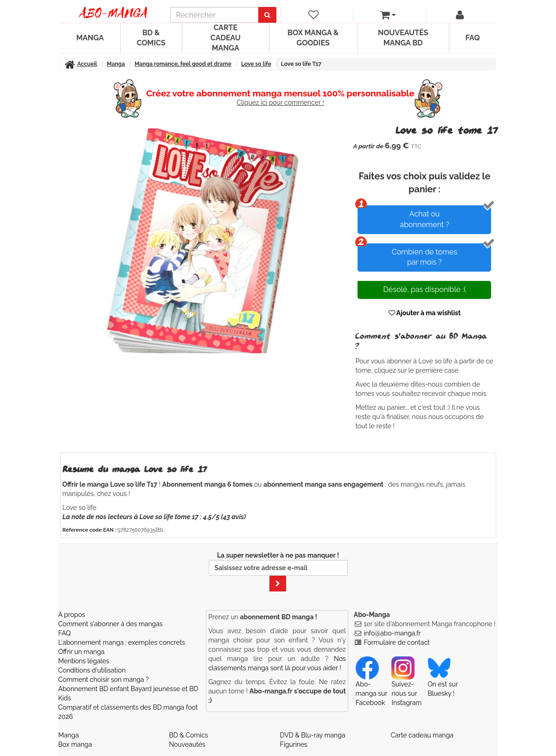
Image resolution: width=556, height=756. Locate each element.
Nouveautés (187, 744)
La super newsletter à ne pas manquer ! (278, 572)
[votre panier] (388, 15)
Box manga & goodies (313, 38)
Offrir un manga (82, 652)
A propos (72, 615)
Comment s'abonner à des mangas (111, 624)
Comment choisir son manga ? (104, 680)
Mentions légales (84, 661)
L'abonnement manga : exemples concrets (122, 642)
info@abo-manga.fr (392, 633)
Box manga (75, 744)
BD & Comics (151, 38)
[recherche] (214, 15)
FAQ (473, 38)
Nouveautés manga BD (403, 38)
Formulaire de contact (396, 642)
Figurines (294, 744)
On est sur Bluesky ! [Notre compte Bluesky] (443, 680)
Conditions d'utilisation (92, 670)
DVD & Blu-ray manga (313, 735)
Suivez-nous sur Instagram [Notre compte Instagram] (406, 685)
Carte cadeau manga (226, 38)
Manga (90, 38)
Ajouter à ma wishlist (425, 313)
